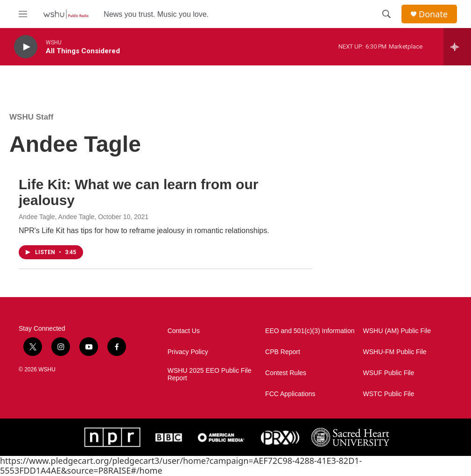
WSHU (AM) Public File (397, 331)
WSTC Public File (389, 394)
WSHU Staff (31, 117)
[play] (26, 47)
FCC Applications (290, 394)
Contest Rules (286, 373)
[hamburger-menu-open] (23, 14)
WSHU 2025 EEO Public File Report (210, 374)
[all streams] (457, 47)
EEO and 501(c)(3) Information (310, 331)
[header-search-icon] (387, 14)
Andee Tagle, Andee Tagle (56, 217)
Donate (433, 14)
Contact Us (184, 331)
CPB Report (283, 352)
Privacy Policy (188, 352)
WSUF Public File (389, 373)
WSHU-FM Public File (395, 352)
